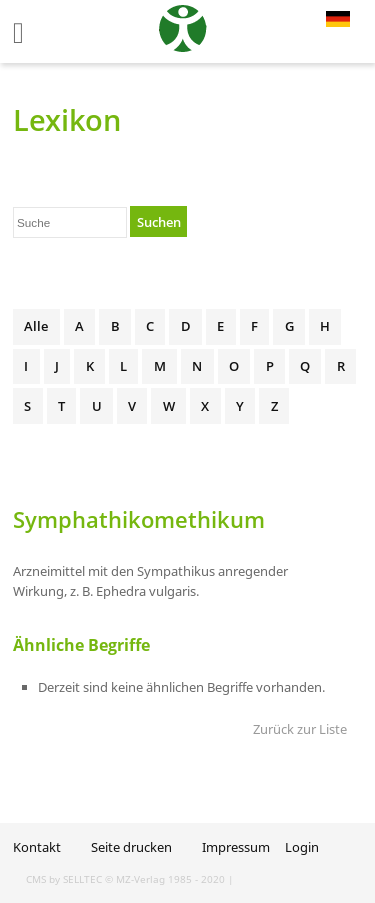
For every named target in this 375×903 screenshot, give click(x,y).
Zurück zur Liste (300, 729)
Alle (36, 326)
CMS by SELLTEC (64, 879)
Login (302, 847)
